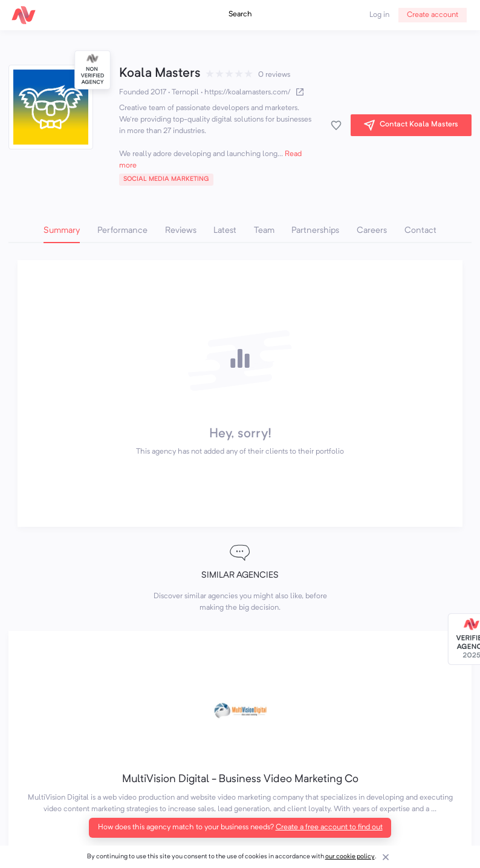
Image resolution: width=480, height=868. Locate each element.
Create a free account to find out (329, 827)
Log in (379, 15)
